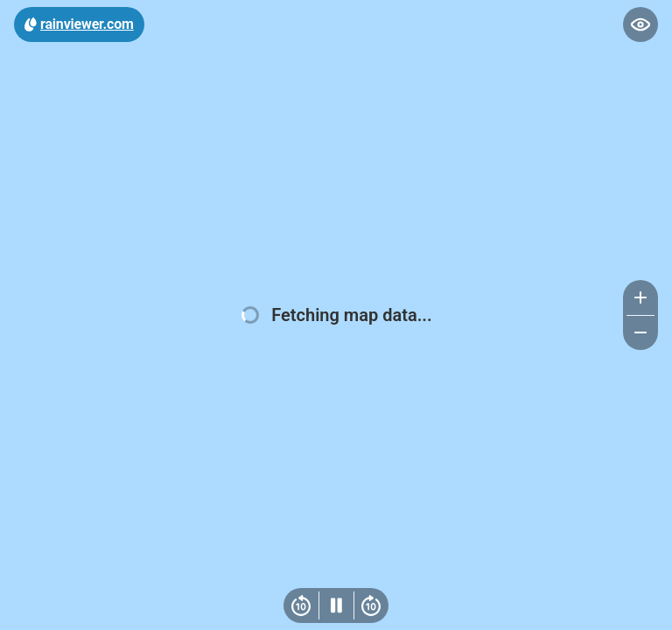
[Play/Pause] (336, 605)
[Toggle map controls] (640, 24)
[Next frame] (371, 605)
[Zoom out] (640, 332)
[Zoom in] (640, 297)
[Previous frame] (301, 605)
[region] (336, 315)
